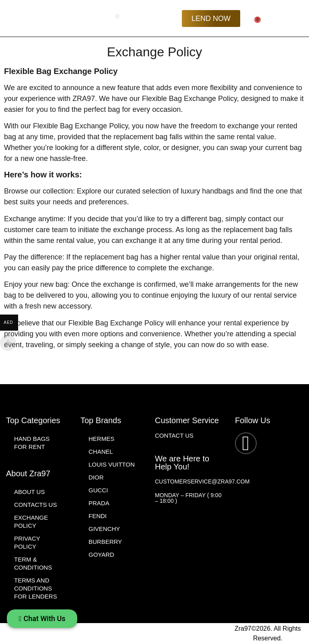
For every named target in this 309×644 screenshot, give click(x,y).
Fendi (98, 516)
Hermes (101, 439)
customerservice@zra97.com (202, 481)
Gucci (98, 490)
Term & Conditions (33, 563)
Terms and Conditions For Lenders (36, 588)
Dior (96, 477)
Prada (99, 503)
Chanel (101, 452)
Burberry (105, 542)
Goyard (101, 554)
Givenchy (104, 529)
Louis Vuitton (112, 464)
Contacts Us (35, 505)
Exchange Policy (31, 522)
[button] (117, 16)
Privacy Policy (27, 542)
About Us (29, 492)
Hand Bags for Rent (32, 443)
